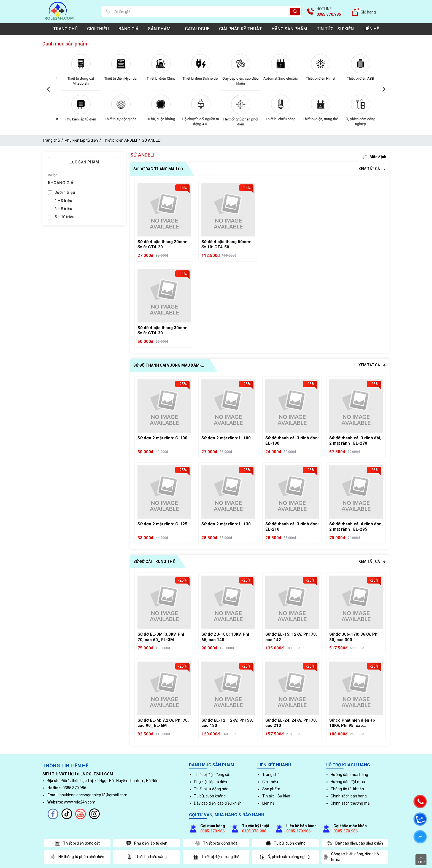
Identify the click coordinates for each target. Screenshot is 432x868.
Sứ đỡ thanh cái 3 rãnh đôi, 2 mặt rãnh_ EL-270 (355, 441)
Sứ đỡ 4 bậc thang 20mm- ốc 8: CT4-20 (163, 244)
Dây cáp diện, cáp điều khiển (276, 81)
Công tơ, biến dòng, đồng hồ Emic (351, 857)
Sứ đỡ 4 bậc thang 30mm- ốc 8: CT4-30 (163, 330)
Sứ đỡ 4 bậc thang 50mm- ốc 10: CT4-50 (226, 244)
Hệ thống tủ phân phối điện (276, 122)
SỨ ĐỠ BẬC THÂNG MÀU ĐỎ (158, 169)
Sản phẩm (162, 29)
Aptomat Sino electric (316, 78)
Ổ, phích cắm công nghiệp (285, 857)
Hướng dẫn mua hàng (349, 775)
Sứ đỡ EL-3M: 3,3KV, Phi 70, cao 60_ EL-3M (161, 637)
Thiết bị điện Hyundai (156, 78)
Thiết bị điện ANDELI (120, 140)
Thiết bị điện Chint (196, 78)
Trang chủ (65, 29)
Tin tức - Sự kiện (335, 29)
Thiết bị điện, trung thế (356, 119)
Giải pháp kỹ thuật (241, 29)
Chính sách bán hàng (349, 796)
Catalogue (197, 29)
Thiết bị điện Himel (356, 78)
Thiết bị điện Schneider (236, 78)
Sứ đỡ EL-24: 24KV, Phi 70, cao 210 (291, 723)
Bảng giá (128, 29)
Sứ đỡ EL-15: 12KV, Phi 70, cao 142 (291, 637)
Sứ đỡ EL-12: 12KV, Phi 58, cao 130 (227, 723)
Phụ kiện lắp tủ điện (116, 119)
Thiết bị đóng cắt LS (76, 78)
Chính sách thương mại (351, 803)
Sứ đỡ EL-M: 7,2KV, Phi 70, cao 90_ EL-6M (163, 723)
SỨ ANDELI (151, 140)
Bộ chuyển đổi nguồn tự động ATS (236, 121)
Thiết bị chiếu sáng (316, 119)
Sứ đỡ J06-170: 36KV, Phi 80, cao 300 (354, 637)
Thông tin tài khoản (347, 789)
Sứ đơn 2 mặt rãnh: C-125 (162, 524)
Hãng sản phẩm (289, 29)
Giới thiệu (98, 29)
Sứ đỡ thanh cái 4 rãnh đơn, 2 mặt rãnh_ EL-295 (356, 527)
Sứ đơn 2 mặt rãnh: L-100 (226, 438)
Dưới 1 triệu (65, 192)
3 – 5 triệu (63, 209)
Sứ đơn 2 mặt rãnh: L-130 (226, 524)
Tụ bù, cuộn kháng (196, 119)
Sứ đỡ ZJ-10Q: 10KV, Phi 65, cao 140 (225, 637)
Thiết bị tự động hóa (156, 119)
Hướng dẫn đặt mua (348, 782)
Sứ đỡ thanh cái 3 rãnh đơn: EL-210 (292, 527)
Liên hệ (371, 29)
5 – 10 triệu (64, 217)
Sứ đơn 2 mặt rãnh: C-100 (162, 438)
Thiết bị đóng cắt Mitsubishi (116, 81)
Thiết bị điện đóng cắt (76, 119)
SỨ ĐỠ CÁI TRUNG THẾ (154, 561)
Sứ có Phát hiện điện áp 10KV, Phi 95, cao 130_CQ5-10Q (352, 723)
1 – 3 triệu (63, 201)
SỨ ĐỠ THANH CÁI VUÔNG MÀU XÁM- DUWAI (167, 366)
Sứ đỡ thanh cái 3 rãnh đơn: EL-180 (292, 441)
